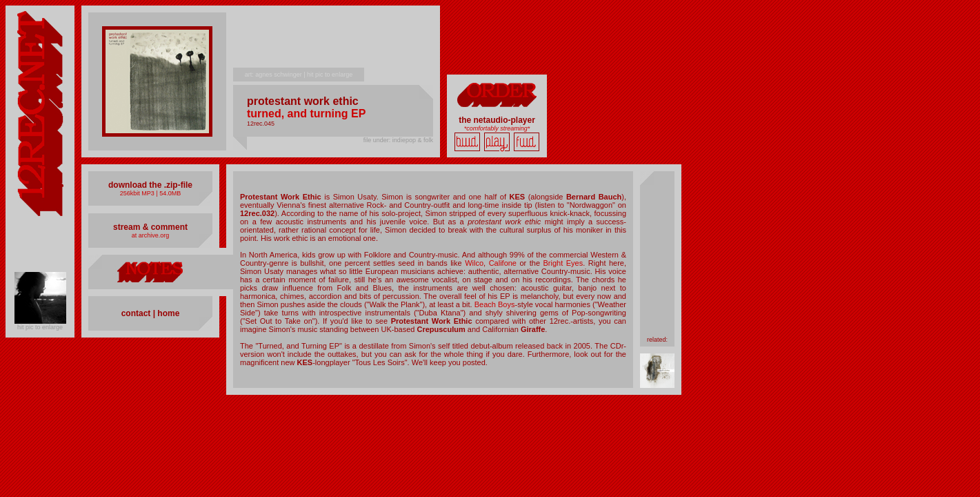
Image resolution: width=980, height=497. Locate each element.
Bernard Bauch (594, 197)
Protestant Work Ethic (281, 197)
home (167, 313)
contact (136, 313)
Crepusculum (441, 329)
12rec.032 (257, 213)
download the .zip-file (150, 185)
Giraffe (533, 329)
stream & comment (150, 227)
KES (517, 197)
